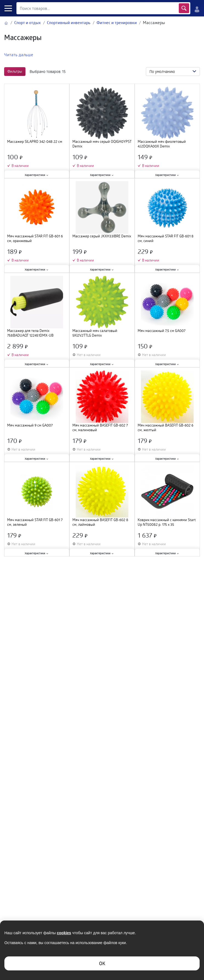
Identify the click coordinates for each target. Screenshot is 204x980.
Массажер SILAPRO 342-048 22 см (35, 142)
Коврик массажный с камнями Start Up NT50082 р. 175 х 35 (167, 522)
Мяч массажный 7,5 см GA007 (161, 331)
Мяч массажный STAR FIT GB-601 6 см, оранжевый (35, 238)
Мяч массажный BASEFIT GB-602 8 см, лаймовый (100, 522)
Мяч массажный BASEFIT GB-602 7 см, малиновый (100, 428)
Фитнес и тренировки (117, 23)
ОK (102, 963)
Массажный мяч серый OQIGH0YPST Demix (102, 144)
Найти (184, 8)
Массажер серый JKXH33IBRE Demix (102, 236)
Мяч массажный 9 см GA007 (30, 425)
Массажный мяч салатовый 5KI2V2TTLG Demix (95, 333)
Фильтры (15, 71)
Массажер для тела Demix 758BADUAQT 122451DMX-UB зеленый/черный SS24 (30, 333)
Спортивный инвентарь (69, 23)
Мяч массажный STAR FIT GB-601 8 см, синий (166, 238)
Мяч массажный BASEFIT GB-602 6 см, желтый (165, 428)
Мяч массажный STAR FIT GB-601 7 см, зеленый (35, 522)
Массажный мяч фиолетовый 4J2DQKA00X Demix (162, 144)
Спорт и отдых (28, 23)
